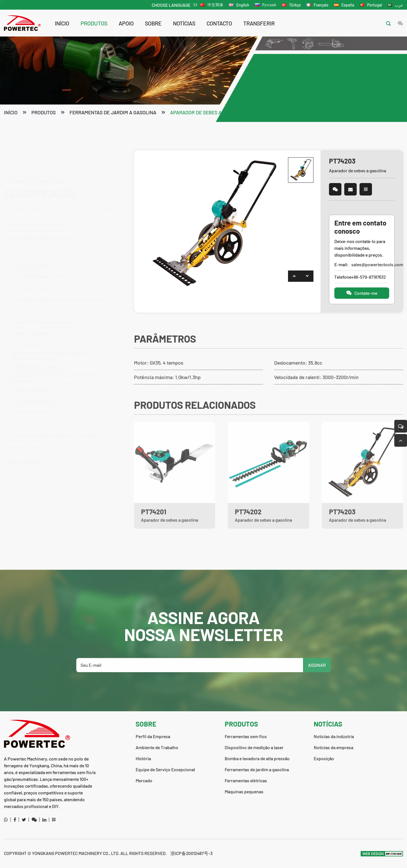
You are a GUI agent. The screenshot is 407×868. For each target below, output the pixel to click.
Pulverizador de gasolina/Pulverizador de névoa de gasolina (58, 372)
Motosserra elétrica (30, 406)
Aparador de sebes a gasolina (208, 113)
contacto (219, 23)
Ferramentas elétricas (56, 441)
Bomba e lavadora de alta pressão (56, 211)
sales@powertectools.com (370, 265)
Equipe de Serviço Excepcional (165, 769)
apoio (126, 23)
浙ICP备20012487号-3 (191, 853)
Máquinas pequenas (23, 456)
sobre (153, 23)
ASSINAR (317, 681)
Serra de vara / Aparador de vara (42, 282)
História (143, 758)
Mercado (144, 780)
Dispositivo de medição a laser (33, 197)
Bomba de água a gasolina (36, 361)
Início (62, 23)
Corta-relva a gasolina (32, 395)
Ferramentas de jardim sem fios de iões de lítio (56, 429)
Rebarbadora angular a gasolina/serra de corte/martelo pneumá (51, 350)
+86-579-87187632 (369, 277)
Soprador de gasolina (32, 383)
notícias (184, 23)
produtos (94, 23)
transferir (259, 23)
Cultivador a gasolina (31, 327)
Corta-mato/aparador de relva (40, 270)
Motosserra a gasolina (32, 259)
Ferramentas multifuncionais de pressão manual (58, 293)
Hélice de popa (25, 338)
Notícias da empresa (334, 747)
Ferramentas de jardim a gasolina (113, 113)
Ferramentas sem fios (56, 183)
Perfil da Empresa (153, 736)
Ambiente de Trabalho (157, 747)
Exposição (324, 758)
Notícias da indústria (334, 736)
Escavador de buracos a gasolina (43, 316)
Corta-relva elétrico (30, 417)
